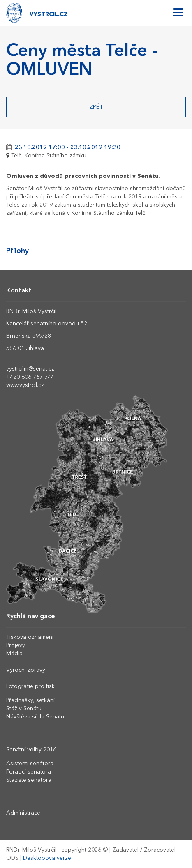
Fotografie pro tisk (30, 686)
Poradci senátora (29, 772)
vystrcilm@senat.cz (30, 369)
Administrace (23, 813)
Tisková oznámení (30, 637)
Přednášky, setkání (30, 700)
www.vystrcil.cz (25, 385)
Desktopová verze (47, 858)
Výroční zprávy (26, 670)
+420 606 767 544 (30, 377)
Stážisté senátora (29, 780)
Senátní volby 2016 (31, 750)
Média (14, 654)
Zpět (96, 107)
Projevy (16, 645)
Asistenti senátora (30, 764)
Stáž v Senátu (24, 709)
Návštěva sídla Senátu (35, 717)
